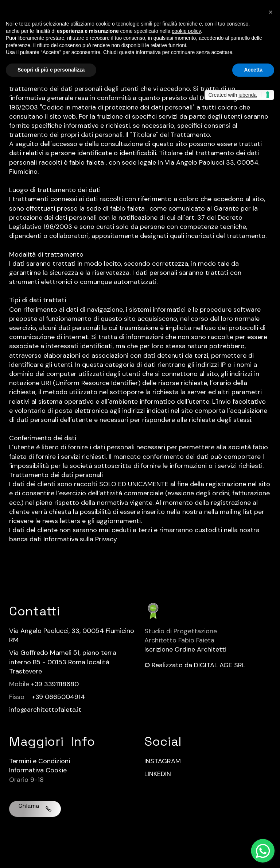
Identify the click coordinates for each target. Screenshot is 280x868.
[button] (271, 12)
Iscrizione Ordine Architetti (185, 649)
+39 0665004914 (58, 697)
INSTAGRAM (163, 761)
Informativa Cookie (38, 770)
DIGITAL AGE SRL (220, 665)
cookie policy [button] (186, 31)
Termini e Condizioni (40, 761)
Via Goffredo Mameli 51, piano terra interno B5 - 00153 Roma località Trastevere (63, 662)
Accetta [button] (253, 70)
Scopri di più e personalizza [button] (51, 70)
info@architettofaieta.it (45, 710)
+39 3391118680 (55, 684)
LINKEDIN (158, 774)
